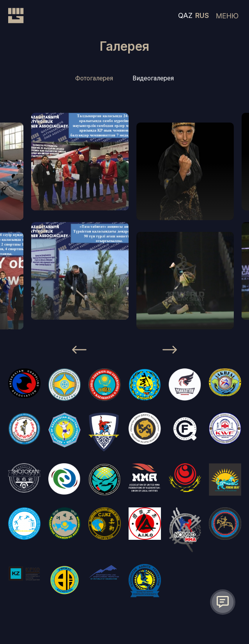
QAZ (185, 15)
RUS (202, 15)
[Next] (170, 351)
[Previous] (79, 351)
